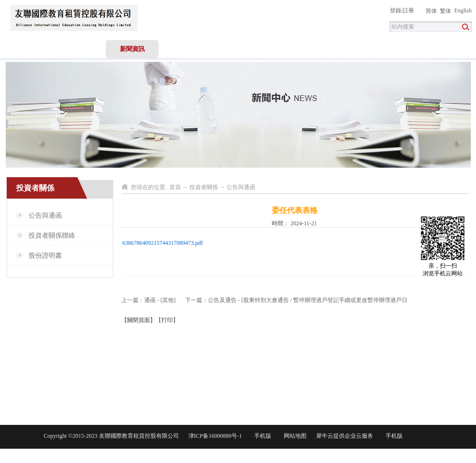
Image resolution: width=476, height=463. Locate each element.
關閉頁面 (139, 320)
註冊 (408, 10)
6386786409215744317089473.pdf (163, 243)
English (463, 10)
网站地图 (294, 436)
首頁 (27, 49)
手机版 (261, 436)
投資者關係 (204, 187)
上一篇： (149, 300)
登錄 (396, 10)
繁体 (446, 11)
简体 (431, 11)
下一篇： (296, 300)
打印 (167, 320)
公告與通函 (241, 187)
